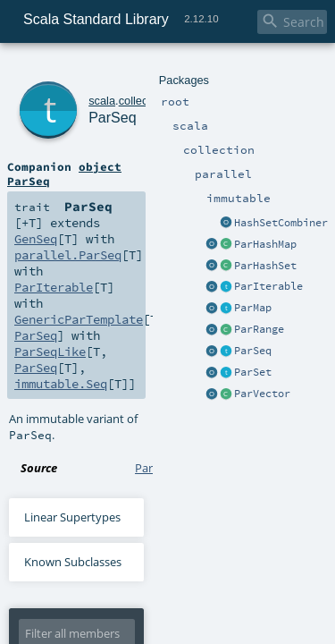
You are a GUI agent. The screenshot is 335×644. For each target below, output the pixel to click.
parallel (163, 69)
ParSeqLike (264, 195)
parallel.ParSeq (61, 179)
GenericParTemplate (71, 195)
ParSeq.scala (168, 279)
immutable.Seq (124, 211)
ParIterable (199, 179)
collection (117, 69)
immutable (211, 69)
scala (78, 69)
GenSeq (200, 163)
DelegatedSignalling (149, 596)
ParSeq (95, 89)
